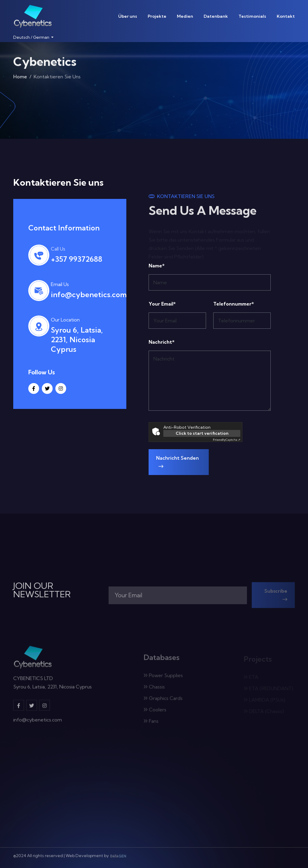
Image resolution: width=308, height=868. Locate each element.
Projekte (157, 16)
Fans (151, 723)
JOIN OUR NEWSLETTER (42, 590)
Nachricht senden (177, 462)
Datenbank (216, 16)
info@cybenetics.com (89, 294)
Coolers (155, 711)
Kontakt (286, 16)
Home (20, 78)
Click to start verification (202, 433)
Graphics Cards (163, 700)
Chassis (154, 689)
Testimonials (252, 16)
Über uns (128, 16)
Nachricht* (162, 342)
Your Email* (162, 304)
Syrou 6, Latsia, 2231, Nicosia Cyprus (77, 340)
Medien (185, 16)
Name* (157, 266)
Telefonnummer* (234, 304)
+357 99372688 (77, 259)
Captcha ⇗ (227, 440)
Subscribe (276, 597)
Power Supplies (163, 677)
